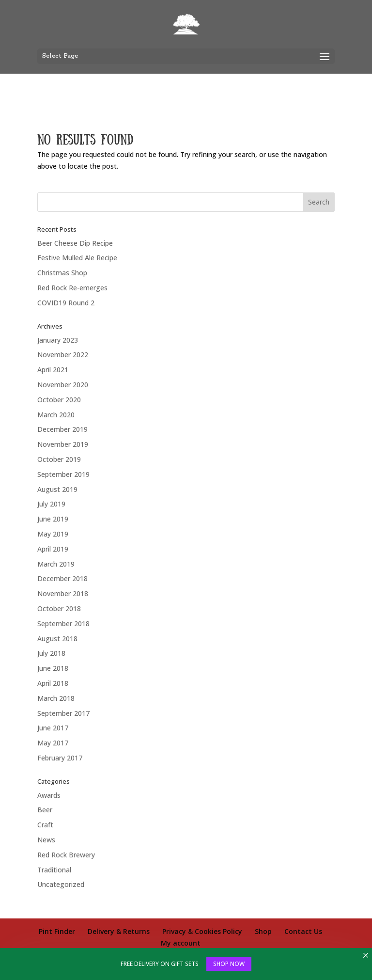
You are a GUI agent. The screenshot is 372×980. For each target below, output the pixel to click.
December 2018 (62, 578)
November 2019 (63, 444)
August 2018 (57, 639)
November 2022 (63, 355)
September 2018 (63, 624)
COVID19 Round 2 (66, 303)
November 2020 (63, 385)
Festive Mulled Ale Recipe (77, 258)
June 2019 (53, 519)
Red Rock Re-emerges (72, 288)
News (46, 840)
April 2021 (53, 370)
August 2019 (57, 489)
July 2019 (51, 504)
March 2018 (56, 698)
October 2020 (59, 400)
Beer (45, 810)
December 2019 (62, 429)
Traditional (54, 870)
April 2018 (53, 683)
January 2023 (58, 340)
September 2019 (63, 474)
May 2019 (53, 534)
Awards (49, 795)
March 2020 (56, 415)
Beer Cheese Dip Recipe (75, 243)
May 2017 (53, 743)
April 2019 (53, 549)
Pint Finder (57, 931)
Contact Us (303, 931)
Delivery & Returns (119, 931)
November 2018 (63, 593)
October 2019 (59, 459)
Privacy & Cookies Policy (202, 931)
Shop (263, 931)
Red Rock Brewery (66, 855)
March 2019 (56, 564)
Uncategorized (61, 884)
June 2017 (53, 728)
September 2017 (63, 713)
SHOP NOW (229, 964)
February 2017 (60, 758)
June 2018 (53, 668)
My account (181, 943)
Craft (45, 825)
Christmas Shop (62, 273)
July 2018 (51, 653)
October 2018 (59, 609)
